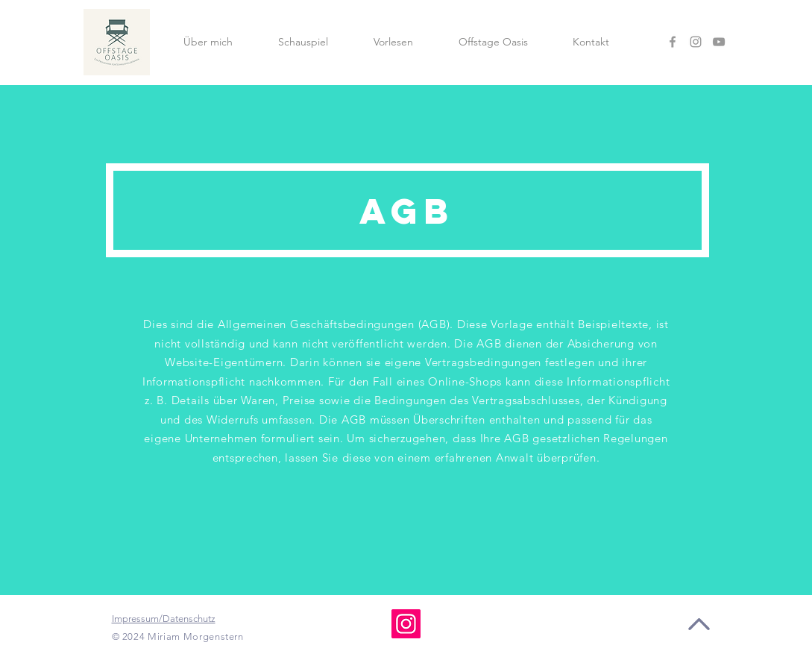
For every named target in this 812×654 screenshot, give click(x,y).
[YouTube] (719, 42)
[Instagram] (696, 42)
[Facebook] (673, 42)
